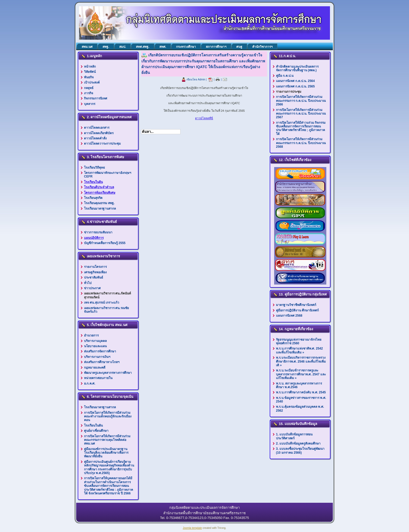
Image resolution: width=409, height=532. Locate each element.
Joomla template (192, 528)
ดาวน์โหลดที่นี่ (204, 118)
